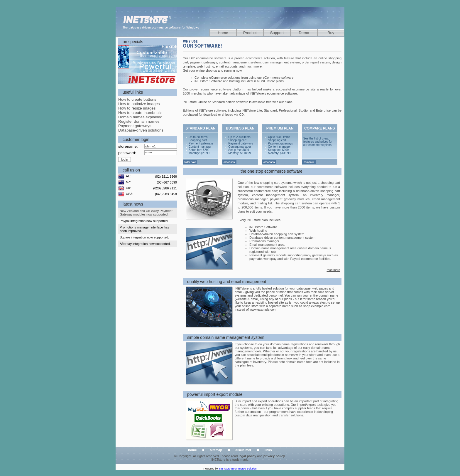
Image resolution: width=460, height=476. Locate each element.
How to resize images (137, 108)
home (192, 450)
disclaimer (243, 450)
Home (223, 33)
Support (277, 33)
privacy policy (274, 456)
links (268, 450)
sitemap (216, 450)
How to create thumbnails (140, 113)
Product (250, 33)
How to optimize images (139, 104)
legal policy (247, 456)
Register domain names (139, 121)
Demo (304, 33)
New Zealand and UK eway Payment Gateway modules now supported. (146, 213)
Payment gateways (135, 126)
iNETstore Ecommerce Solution (237, 469)
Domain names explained (140, 117)
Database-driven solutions (141, 130)
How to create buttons (137, 99)
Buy (331, 33)
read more (333, 270)
